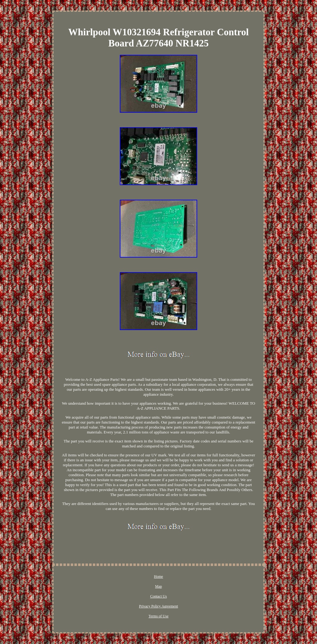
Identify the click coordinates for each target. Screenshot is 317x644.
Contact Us (158, 596)
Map (158, 586)
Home (158, 577)
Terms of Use (158, 616)
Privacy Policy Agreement (158, 606)
